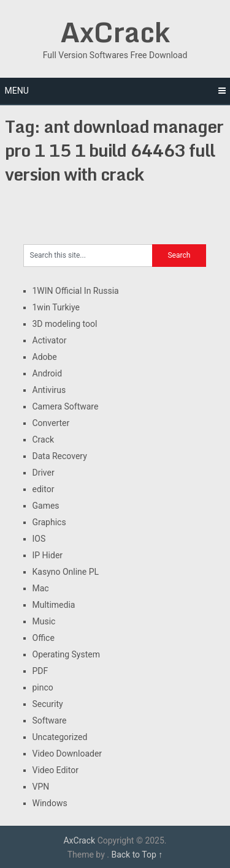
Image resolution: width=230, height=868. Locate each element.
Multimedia (54, 605)
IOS (39, 539)
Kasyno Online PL (66, 572)
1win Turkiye (56, 307)
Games (46, 506)
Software (50, 720)
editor (44, 489)
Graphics (49, 522)
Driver (44, 473)
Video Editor (56, 770)
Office (44, 638)
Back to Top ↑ (137, 855)
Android (48, 373)
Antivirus (49, 390)
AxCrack (115, 32)
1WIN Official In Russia (76, 291)
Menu (17, 91)
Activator (50, 340)
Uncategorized (60, 737)
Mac (41, 588)
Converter (51, 423)
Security (48, 704)
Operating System (67, 654)
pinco (43, 687)
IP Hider (48, 555)
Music (44, 621)
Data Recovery (60, 456)
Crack (44, 440)
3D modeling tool (65, 324)
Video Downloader (67, 754)
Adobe (45, 357)
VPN (41, 787)
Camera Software (66, 406)
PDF (40, 671)
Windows (50, 803)
